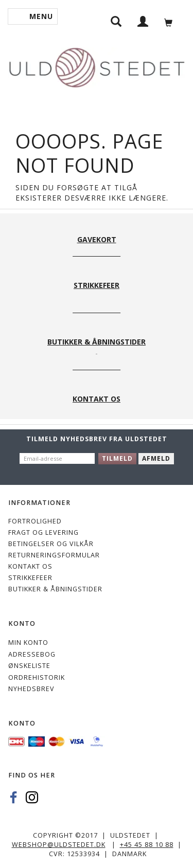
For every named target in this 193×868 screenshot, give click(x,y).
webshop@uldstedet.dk (59, 845)
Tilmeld (117, 458)
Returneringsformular (54, 555)
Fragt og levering (43, 532)
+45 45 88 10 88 (147, 845)
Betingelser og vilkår (51, 544)
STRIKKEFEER (30, 578)
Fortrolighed (35, 521)
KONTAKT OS (30, 566)
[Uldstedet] (97, 66)
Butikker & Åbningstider (55, 589)
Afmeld (156, 458)
